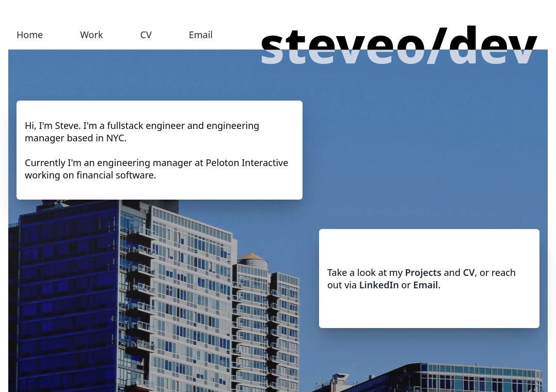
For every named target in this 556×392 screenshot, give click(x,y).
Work (91, 35)
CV (146, 35)
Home (30, 35)
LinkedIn (379, 285)
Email (201, 35)
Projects (423, 272)
